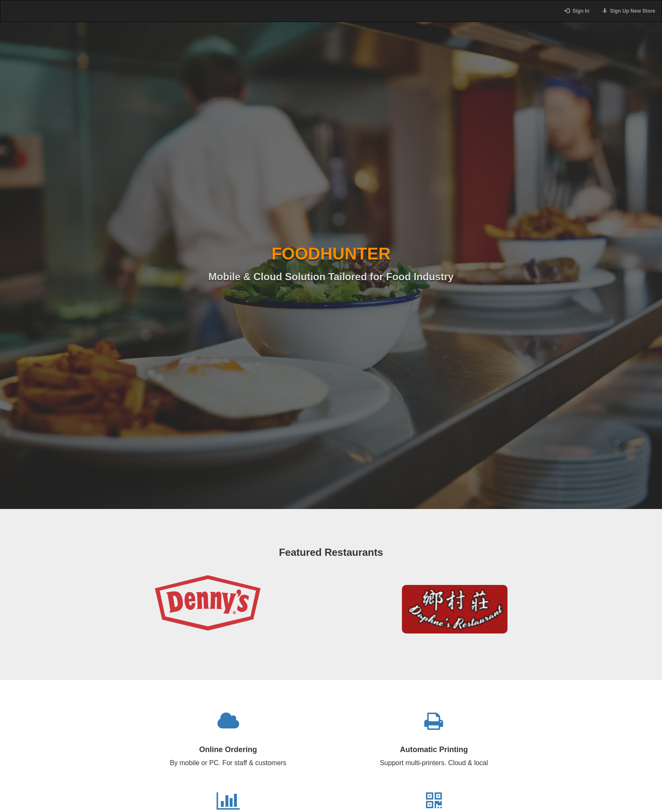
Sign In (577, 11)
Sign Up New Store (629, 11)
